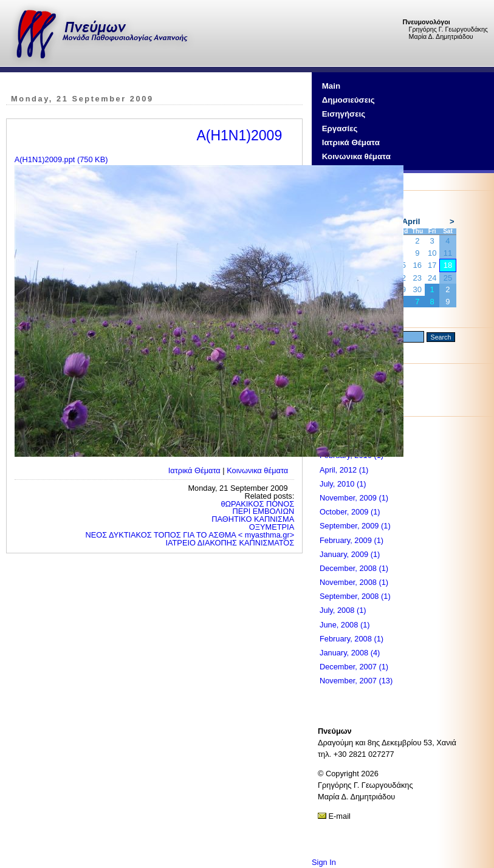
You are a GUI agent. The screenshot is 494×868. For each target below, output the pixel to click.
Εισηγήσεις (344, 114)
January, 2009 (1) (350, 554)
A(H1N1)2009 (239, 135)
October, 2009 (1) (350, 512)
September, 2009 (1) (355, 526)
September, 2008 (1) (355, 596)
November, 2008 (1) (354, 582)
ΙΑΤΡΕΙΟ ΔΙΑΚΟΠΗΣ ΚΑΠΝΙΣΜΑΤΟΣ (230, 543)
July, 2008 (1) (343, 610)
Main (331, 86)
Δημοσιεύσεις (348, 100)
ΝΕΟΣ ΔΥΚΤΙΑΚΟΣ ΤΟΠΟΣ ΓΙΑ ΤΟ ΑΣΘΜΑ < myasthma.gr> (190, 535)
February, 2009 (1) (352, 540)
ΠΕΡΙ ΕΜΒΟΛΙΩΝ (263, 511)
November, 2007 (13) (356, 681)
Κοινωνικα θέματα (356, 156)
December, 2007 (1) (354, 667)
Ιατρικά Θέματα (351, 142)
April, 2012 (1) (344, 470)
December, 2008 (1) (354, 568)
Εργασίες (340, 128)
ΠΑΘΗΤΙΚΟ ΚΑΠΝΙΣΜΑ (253, 519)
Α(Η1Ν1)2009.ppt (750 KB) (61, 159)
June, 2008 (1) (345, 625)
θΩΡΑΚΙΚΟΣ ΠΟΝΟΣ (257, 504)
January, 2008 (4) (350, 653)
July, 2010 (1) (343, 484)
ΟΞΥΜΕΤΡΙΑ (272, 527)
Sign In (324, 862)
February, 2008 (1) (352, 639)
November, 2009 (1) (354, 498)
